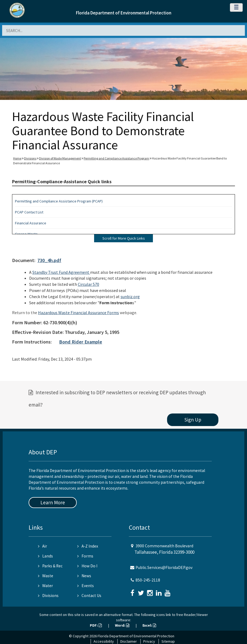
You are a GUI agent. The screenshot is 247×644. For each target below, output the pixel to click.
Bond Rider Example (81, 342)
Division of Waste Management (60, 158)
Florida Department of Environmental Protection (124, 13)
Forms (85, 556)
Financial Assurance (31, 223)
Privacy (149, 641)
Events (86, 586)
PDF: (96, 625)
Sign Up (193, 420)
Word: (122, 625)
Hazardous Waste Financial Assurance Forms (78, 313)
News (84, 576)
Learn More (53, 502)
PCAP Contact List (29, 212)
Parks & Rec (50, 566)
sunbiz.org (130, 296)
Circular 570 (88, 284)
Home (17, 158)
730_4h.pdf (49, 260)
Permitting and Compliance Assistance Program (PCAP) (59, 201)
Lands (45, 556)
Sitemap (168, 641)
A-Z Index (88, 546)
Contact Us (89, 596)
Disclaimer (129, 641)
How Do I (87, 566)
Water (45, 586)
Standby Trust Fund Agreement (61, 272)
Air (43, 546)
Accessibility (104, 641)
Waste (46, 576)
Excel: (149, 625)
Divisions (30, 158)
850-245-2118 (148, 580)
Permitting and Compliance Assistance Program (116, 158)
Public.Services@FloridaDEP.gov (164, 567)
